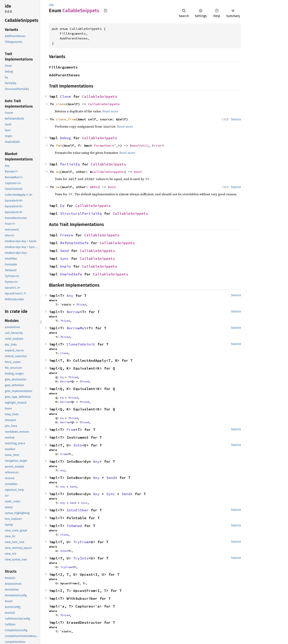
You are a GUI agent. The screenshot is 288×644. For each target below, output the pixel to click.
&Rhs (94, 187)
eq (58, 172)
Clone (65, 96)
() (146, 145)
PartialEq (70, 164)
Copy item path (105, 10)
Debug (65, 138)
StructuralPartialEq (81, 213)
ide (51, 5)
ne (58, 187)
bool (138, 172)
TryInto (81, 558)
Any (70, 296)
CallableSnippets (100, 96)
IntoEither (78, 510)
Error (157, 145)
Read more (110, 111)
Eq (62, 206)
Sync (64, 259)
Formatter (103, 145)
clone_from (66, 119)
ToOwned (74, 526)
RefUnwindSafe (74, 243)
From (71, 430)
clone (61, 104)
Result (136, 145)
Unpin (65, 266)
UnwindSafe (71, 274)
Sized (82, 304)
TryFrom (81, 542)
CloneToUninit (81, 344)
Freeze (67, 235)
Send (64, 251)
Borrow (73, 312)
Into (78, 445)
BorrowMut (76, 328)
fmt (59, 145)
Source (236, 119)
